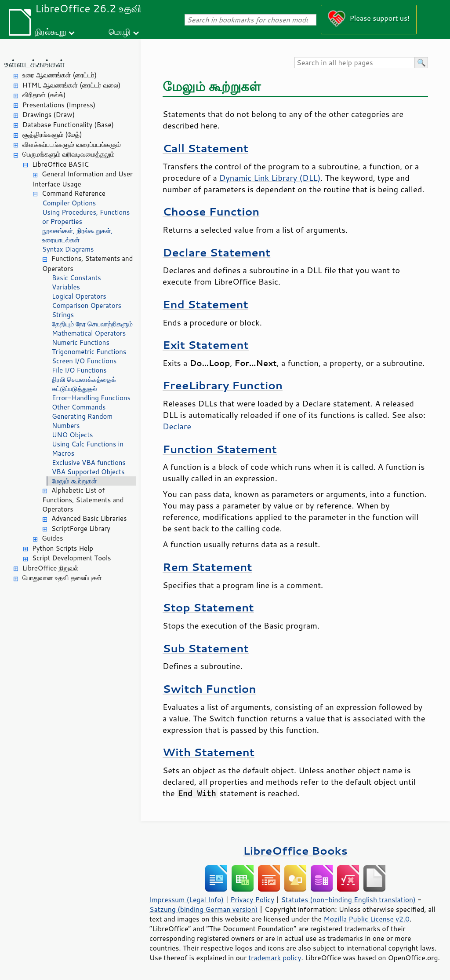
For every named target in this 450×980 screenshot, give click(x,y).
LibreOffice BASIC (60, 164)
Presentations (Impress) (59, 105)
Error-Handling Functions (91, 398)
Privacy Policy (252, 900)
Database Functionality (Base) (68, 125)
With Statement (209, 752)
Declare (177, 426)
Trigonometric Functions (89, 352)
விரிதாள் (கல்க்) (44, 95)
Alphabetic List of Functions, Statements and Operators (83, 500)
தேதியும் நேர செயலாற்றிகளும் (92, 324)
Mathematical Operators (89, 333)
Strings (63, 315)
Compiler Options (69, 203)
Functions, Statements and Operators (87, 263)
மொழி (120, 31)
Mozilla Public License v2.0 (367, 919)
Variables (66, 287)
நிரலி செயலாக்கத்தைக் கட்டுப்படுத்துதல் (84, 384)
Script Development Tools (72, 558)
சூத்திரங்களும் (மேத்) (52, 134)
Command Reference (74, 193)
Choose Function (211, 211)
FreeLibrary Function (223, 385)
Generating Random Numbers (82, 421)
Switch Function (209, 689)
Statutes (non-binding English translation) (348, 900)
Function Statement (220, 449)
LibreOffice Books (295, 850)
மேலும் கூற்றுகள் (74, 481)
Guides (52, 538)
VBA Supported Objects (88, 472)
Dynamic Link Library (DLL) (270, 178)
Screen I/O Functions (84, 361)
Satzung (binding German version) (204, 909)
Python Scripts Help (63, 548)
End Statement (205, 304)
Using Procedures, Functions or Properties (86, 217)
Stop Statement (208, 607)
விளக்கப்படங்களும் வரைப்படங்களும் (72, 144)
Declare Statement (216, 252)
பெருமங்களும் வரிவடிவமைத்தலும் (69, 154)
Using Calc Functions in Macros (88, 449)
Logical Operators (79, 296)
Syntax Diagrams (68, 249)
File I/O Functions (79, 370)
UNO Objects (73, 435)
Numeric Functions (81, 342)
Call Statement (205, 148)
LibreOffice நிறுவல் (51, 568)
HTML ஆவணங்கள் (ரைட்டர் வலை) (71, 85)
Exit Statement (206, 345)
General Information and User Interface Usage (83, 179)
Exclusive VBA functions (89, 463)
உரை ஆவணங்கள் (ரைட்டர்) (60, 75)
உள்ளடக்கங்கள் (35, 64)
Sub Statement (206, 648)
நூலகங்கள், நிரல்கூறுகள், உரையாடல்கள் (78, 235)
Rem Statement (207, 567)
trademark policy (275, 958)
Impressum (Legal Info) (187, 900)
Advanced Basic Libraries (89, 518)
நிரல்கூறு (51, 31)
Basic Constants (76, 278)
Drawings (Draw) (49, 115)
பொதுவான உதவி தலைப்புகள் (62, 578)
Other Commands (79, 407)
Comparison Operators (87, 305)
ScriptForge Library (81, 528)
